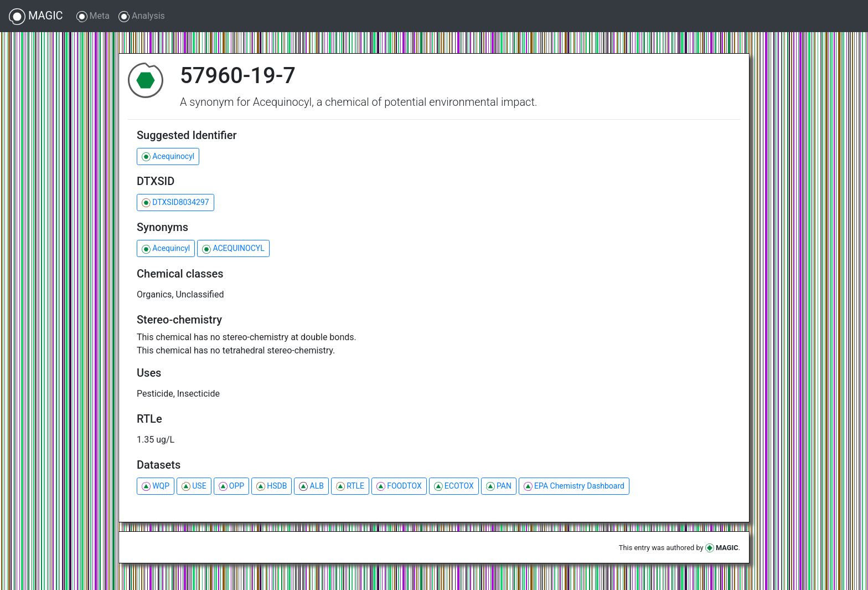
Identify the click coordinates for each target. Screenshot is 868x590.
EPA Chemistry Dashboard (574, 486)
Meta (93, 16)
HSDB (272, 486)
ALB (311, 486)
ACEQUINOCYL (233, 248)
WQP (156, 486)
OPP (231, 486)
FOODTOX (399, 486)
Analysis (142, 16)
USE (194, 486)
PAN (499, 486)
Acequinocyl (168, 157)
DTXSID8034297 (175, 202)
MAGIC (36, 17)
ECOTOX (454, 486)
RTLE (350, 486)
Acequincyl (166, 248)
